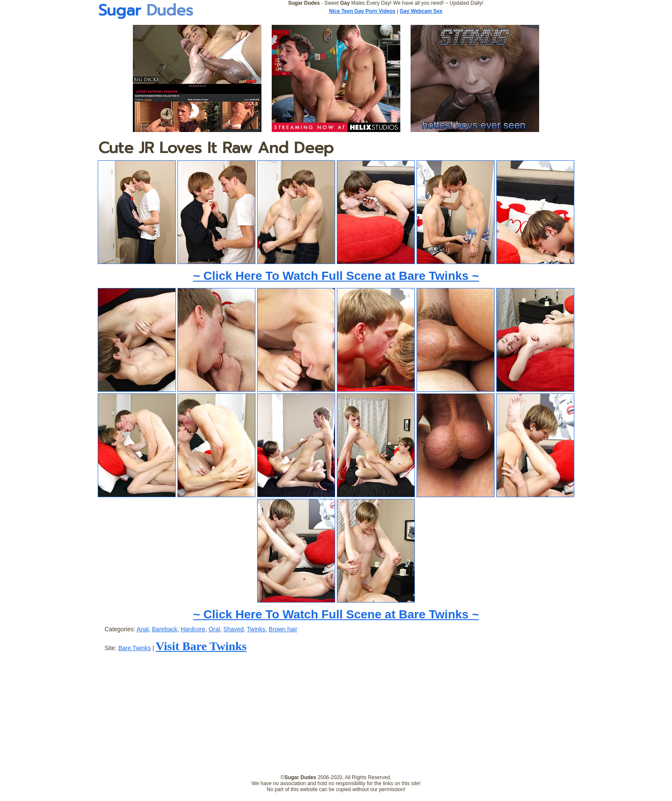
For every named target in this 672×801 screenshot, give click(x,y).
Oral (214, 629)
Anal (143, 629)
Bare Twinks (135, 648)
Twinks (256, 629)
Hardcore (193, 629)
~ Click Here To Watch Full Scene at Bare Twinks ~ (336, 276)
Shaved (233, 629)
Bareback (165, 629)
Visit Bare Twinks (201, 646)
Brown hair (283, 629)
